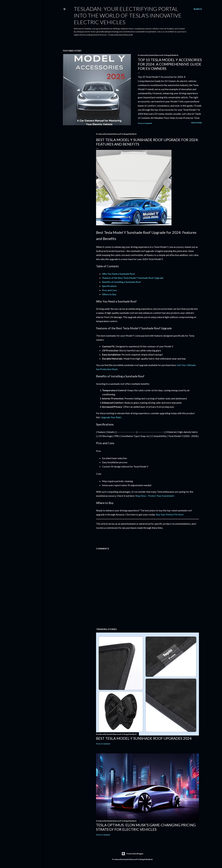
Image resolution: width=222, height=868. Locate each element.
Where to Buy (109, 294)
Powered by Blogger (132, 854)
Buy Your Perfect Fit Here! (170, 514)
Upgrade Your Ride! (111, 417)
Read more (197, 123)
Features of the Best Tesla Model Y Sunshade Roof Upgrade (133, 278)
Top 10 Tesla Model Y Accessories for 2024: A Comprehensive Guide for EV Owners (170, 64)
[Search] (198, 9)
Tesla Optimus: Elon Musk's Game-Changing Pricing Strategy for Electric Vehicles (146, 827)
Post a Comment (145, 123)
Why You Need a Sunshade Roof (118, 274)
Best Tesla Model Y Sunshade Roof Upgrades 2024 (144, 738)
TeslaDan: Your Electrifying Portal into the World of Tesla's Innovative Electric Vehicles (128, 15)
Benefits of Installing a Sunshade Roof (121, 282)
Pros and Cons (109, 290)
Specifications (109, 286)
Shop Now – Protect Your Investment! (155, 496)
